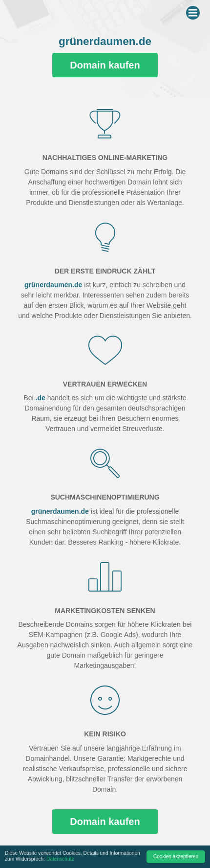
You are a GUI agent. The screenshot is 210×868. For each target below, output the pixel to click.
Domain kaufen (105, 65)
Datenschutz (60, 859)
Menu (194, 11)
